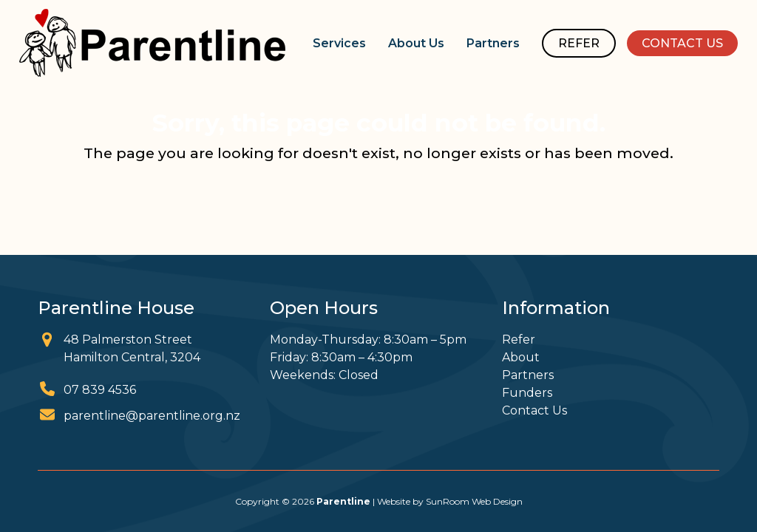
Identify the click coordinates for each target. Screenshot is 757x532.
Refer (519, 340)
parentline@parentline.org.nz (152, 416)
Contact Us (534, 410)
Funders (527, 393)
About (521, 357)
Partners (528, 375)
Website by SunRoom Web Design (450, 501)
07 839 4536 (100, 390)
